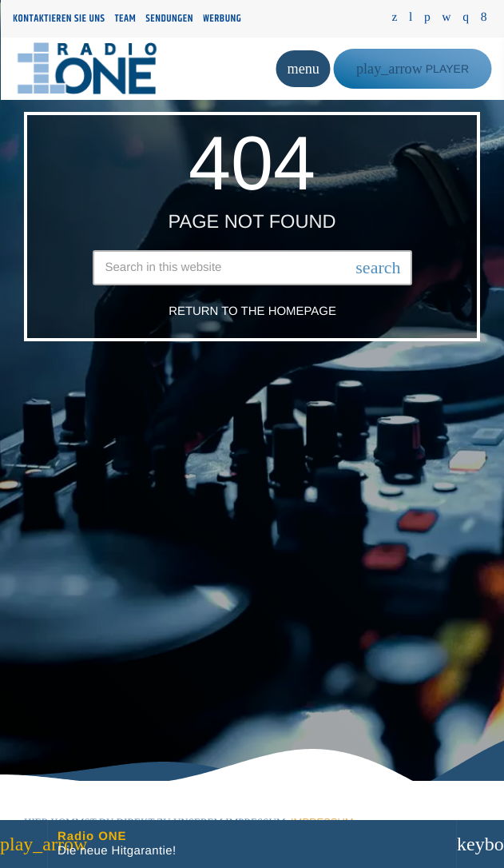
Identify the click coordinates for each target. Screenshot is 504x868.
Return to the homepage (252, 311)
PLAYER (413, 69)
